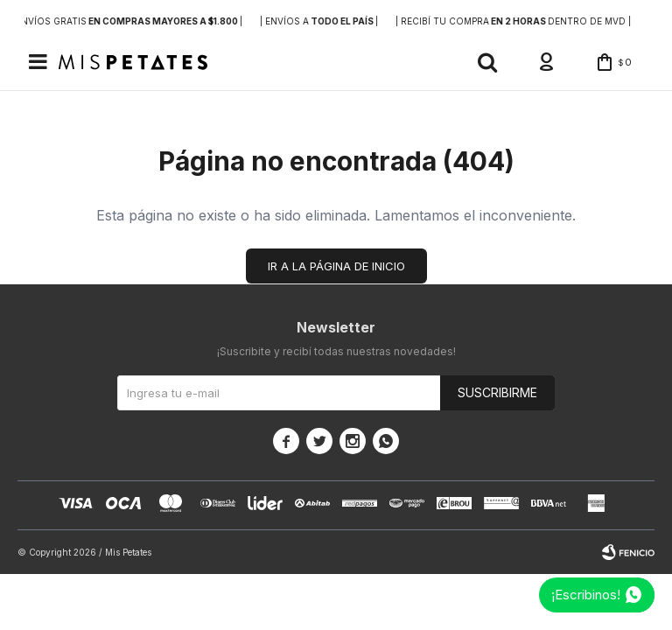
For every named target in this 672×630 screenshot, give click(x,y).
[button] (487, 62)
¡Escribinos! (586, 595)
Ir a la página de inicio (336, 266)
